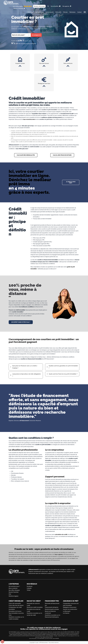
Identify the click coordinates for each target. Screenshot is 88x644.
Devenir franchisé (19, 8)
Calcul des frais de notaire (16, 605)
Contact (79, 12)
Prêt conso (58, 12)
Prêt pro (65, 12)
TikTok (29, 590)
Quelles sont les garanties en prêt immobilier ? (60, 367)
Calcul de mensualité (15, 603)
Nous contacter (13, 588)
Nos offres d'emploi (14, 590)
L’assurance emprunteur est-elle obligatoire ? (27, 375)
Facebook (30, 586)
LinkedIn (29, 588)
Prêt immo (30, 12)
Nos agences (67, 6)
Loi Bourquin (67, 611)
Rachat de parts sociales (52, 609)
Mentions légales (14, 596)
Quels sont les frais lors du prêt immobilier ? (63, 374)
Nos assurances (39, 12)
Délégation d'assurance (70, 607)
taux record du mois (29, 119)
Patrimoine (72, 12)
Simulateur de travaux (15, 611)
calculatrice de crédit (61, 535)
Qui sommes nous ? (14, 586)
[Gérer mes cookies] (2, 642)
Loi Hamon (66, 613)
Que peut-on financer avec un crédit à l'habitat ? (25, 367)
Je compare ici (36, 35)
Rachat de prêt (50, 12)
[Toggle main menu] (85, 13)
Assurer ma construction (70, 609)
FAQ (10, 594)
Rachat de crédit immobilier (35, 607)
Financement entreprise (52, 607)
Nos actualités (56, 6)
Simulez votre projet (39, 6)
